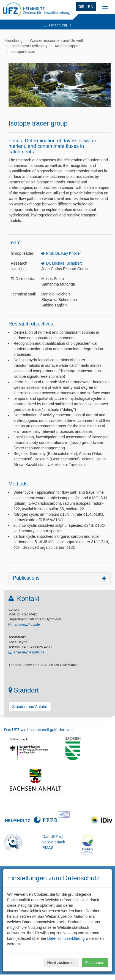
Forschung (57, 25)
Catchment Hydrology (29, 46)
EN (91, 7)
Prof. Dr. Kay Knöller (63, 253)
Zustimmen (95, 963)
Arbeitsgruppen (68, 46)
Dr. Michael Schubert (64, 263)
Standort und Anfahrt (30, 707)
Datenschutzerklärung (66, 938)
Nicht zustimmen (61, 963)
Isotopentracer (23, 51)
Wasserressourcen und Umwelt (56, 40)
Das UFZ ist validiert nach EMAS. (54, 842)
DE (81, 7)
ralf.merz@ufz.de (27, 625)
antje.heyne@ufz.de (29, 652)
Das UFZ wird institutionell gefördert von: (39, 730)
